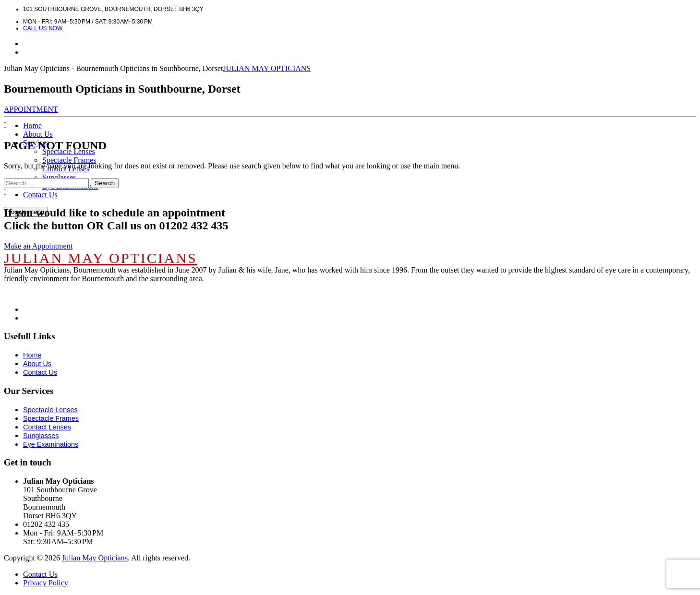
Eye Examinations (51, 444)
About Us (38, 134)
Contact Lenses (47, 427)
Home (32, 125)
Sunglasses (59, 177)
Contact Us (40, 195)
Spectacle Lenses (50, 410)
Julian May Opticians (95, 558)
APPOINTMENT (31, 109)
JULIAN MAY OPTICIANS (267, 68)
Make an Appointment (38, 246)
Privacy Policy (46, 583)
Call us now (43, 28)
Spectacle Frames (69, 160)
